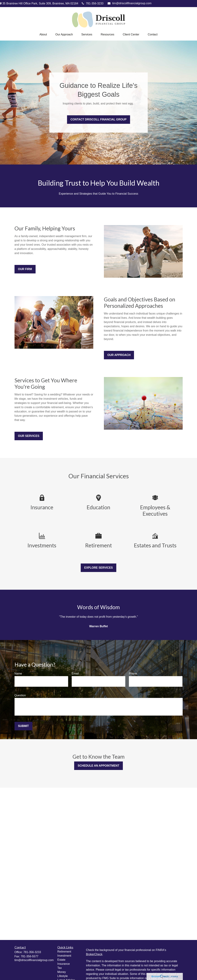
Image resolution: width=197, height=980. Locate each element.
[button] (43, 35)
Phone (133, 674)
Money (62, 972)
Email (75, 674)
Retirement (64, 952)
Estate (61, 960)
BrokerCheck (94, 954)
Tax (60, 968)
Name (18, 674)
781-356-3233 (93, 3)
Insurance (64, 964)
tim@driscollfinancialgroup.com (130, 3)
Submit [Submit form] (23, 726)
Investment (64, 956)
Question (20, 695)
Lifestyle (63, 976)
